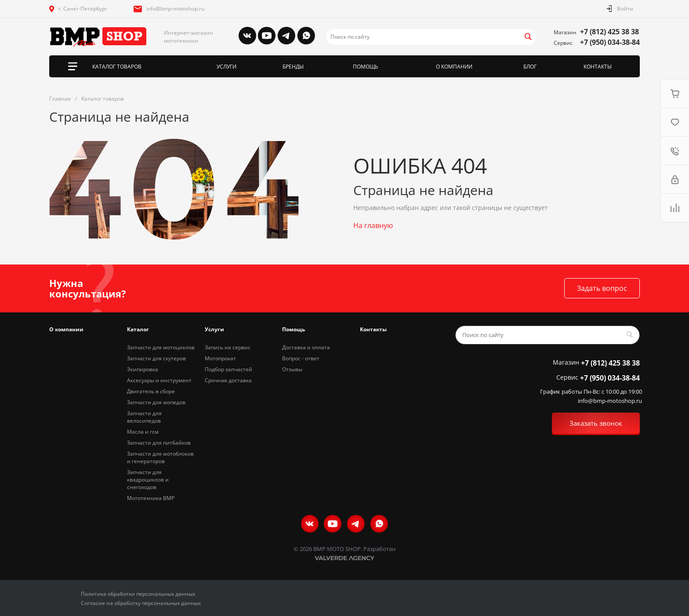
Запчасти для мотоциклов (161, 347)
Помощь (294, 329)
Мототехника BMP (151, 498)
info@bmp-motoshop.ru (175, 9)
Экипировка (143, 369)
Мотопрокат (220, 358)
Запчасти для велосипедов (144, 417)
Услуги (214, 329)
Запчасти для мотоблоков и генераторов (160, 457)
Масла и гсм (143, 432)
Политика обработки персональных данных (138, 594)
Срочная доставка (228, 380)
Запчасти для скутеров (156, 358)
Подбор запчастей (228, 369)
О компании (66, 329)
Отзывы (292, 369)
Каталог (138, 329)
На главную (373, 225)
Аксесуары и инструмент (159, 380)
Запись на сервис (228, 347)
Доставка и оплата (306, 347)
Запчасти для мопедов (156, 402)
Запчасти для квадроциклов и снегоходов (148, 480)
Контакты (373, 329)
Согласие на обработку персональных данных (141, 603)
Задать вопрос (602, 288)
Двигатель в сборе (151, 391)
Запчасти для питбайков (159, 443)
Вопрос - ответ (301, 358)
